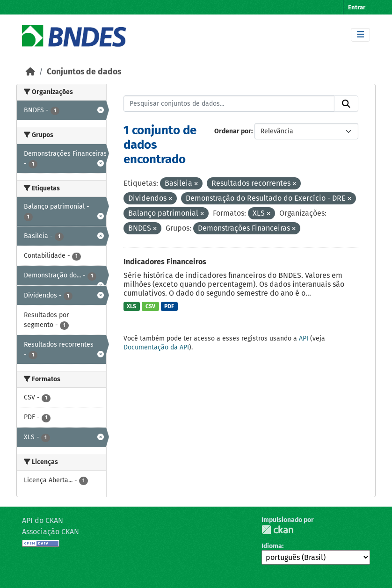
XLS (131, 306)
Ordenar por (233, 131)
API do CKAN (43, 520)
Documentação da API (156, 347)
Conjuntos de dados (84, 72)
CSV (150, 306)
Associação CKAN (51, 532)
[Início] (30, 72)
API (304, 338)
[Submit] (346, 104)
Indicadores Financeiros (165, 262)
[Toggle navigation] (360, 35)
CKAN (277, 530)
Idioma (272, 546)
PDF (169, 306)
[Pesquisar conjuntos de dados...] (229, 104)
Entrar (357, 7)
